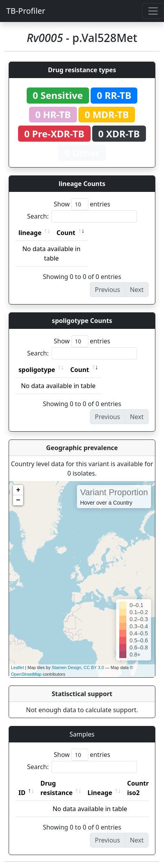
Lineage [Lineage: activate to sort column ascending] (100, 793)
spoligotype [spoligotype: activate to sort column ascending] (37, 370)
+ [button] (18, 490)
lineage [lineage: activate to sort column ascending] (30, 233)
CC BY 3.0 (94, 667)
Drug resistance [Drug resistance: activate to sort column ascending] (56, 788)
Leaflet (17, 667)
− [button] (18, 500)
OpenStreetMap (26, 674)
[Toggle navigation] (153, 11)
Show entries (82, 204)
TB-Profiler (26, 11)
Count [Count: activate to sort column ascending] (66, 233)
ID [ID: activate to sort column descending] (22, 793)
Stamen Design (67, 667)
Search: (82, 216)
